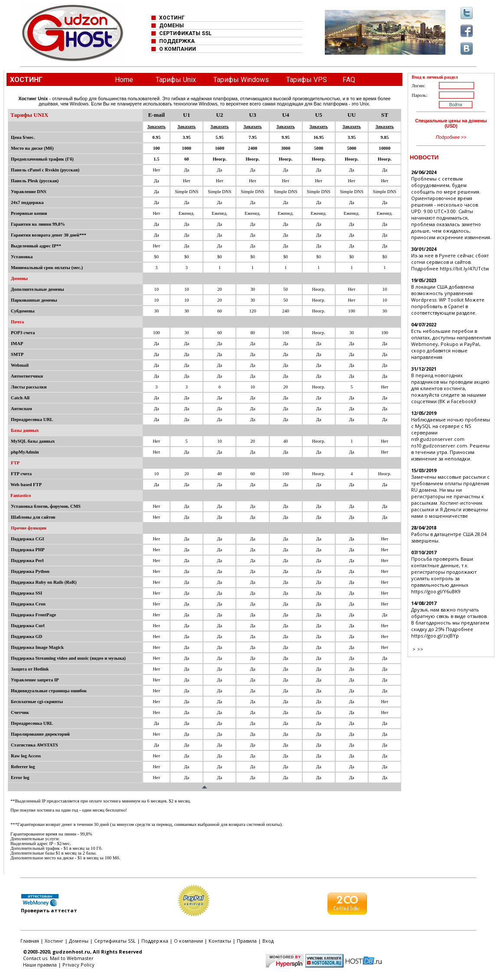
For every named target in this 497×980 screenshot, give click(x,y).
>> (420, 649)
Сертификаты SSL (115, 941)
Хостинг (54, 941)
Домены (79, 941)
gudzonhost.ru (71, 952)
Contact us (35, 958)
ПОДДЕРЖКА (177, 41)
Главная (30, 941)
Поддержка (155, 941)
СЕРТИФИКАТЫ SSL (185, 33)
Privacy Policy (78, 965)
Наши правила (40, 965)
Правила (247, 941)
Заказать (156, 127)
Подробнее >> (451, 137)
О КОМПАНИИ (178, 49)
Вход (268, 941)
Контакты (220, 941)
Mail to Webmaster (72, 958)
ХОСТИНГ (172, 18)
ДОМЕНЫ (172, 26)
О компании (188, 941)
